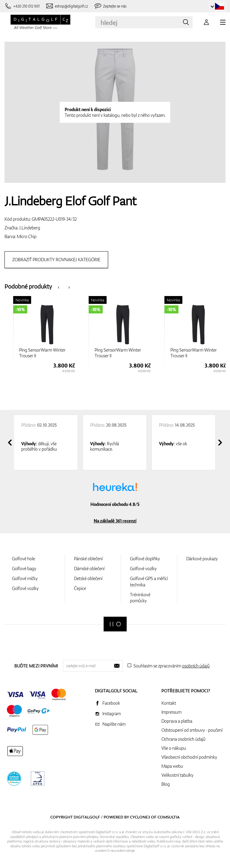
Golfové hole (24, 559)
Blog (166, 784)
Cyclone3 (140, 817)
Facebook (111, 703)
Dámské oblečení (89, 569)
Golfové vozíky (25, 588)
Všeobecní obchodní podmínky (189, 757)
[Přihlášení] (206, 22)
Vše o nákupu (174, 748)
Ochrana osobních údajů (183, 739)
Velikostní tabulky (177, 775)
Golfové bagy (24, 569)
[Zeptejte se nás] (110, 6)
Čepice (80, 588)
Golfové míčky (25, 578)
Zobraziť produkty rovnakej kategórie (56, 260)
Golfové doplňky (145, 559)
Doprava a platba (177, 721)
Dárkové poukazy (202, 559)
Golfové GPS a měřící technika (149, 582)
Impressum (171, 712)
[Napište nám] (67, 6)
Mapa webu (172, 766)
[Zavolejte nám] (22, 6)
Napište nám (114, 724)
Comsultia (169, 817)
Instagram (112, 714)
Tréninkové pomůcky (140, 598)
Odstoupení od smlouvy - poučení (192, 730)
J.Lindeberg (30, 228)
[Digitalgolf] (115, 624)
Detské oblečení (88, 578)
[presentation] (59, 287)
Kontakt (169, 703)
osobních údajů (196, 666)
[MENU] (223, 22)
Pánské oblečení (88, 559)
